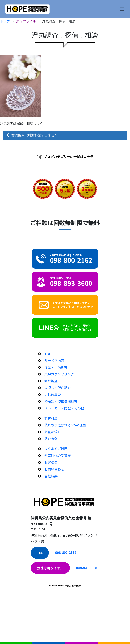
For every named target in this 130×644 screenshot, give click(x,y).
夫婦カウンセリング (59, 374)
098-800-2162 (66, 552)
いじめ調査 (53, 394)
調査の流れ (53, 432)
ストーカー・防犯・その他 (64, 408)
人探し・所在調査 (58, 388)
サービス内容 (54, 360)
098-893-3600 (87, 568)
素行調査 (51, 381)
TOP (48, 354)
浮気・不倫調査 (56, 367)
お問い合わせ (54, 469)
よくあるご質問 (56, 449)
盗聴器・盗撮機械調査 (61, 401)
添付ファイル (26, 21)
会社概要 (51, 476)
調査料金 (51, 418)
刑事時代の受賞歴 (58, 455)
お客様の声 (53, 462)
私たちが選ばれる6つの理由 (65, 425)
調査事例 (51, 439)
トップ (5, 21)
